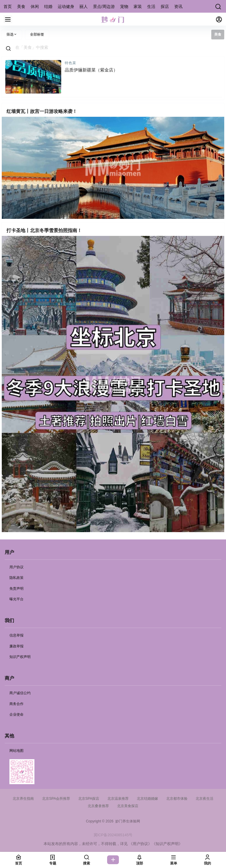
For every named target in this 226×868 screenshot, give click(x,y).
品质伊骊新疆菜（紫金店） (91, 70)
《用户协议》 (140, 844)
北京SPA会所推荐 (56, 799)
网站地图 (16, 751)
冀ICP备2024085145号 (113, 835)
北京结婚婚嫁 (147, 799)
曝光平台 (16, 599)
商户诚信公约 (20, 693)
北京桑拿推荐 (98, 806)
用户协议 (16, 567)
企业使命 (16, 714)
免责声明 (16, 589)
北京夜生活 (205, 799)
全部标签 (37, 34)
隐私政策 (16, 578)
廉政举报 (16, 646)
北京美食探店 (128, 806)
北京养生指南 (23, 799)
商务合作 (16, 704)
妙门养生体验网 (127, 821)
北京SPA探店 (89, 799)
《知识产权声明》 (167, 844)
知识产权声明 (20, 657)
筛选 (12, 34)
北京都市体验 (177, 799)
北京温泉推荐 (118, 799)
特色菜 (70, 63)
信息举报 (16, 635)
